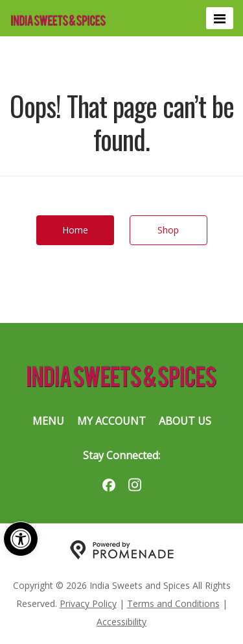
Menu (48, 421)
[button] (21, 539)
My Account (111, 421)
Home (75, 230)
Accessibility (121, 622)
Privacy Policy (88, 603)
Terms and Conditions (173, 603)
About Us (185, 421)
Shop (168, 230)
